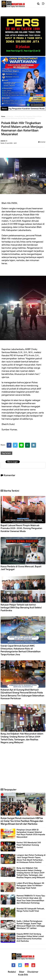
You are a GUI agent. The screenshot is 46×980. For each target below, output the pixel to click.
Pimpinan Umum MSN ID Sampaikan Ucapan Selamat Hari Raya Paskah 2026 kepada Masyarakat (31, 833)
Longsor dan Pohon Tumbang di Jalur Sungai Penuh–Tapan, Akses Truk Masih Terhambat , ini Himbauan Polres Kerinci (31, 859)
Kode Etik (23, 975)
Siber (22, 972)
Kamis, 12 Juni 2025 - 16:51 (9, 143)
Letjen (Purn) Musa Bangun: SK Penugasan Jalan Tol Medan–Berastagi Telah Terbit (30, 886)
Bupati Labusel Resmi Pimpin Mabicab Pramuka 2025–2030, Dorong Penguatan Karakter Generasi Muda (21, 528)
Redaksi (12, 972)
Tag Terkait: (6, 453)
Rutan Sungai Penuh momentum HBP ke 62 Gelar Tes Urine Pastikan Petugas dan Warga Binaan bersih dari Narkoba (22, 821)
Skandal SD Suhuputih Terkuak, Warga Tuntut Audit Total (31, 910)
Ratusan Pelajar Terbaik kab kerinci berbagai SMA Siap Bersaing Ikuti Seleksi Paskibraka (21, 608)
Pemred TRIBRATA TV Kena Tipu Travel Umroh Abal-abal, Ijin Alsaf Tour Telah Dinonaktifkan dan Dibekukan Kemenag (31, 899)
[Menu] (44, 4)
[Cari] (38, 4)
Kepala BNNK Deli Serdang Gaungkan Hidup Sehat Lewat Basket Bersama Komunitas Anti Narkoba (30, 938)
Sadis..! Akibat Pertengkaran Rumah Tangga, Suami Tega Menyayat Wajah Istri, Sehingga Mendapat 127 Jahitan (31, 925)
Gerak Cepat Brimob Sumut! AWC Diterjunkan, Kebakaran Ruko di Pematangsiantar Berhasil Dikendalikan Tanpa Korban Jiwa (21, 650)
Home (3, 116)
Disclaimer (33, 972)
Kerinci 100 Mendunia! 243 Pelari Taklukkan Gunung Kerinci (29, 845)
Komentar (42, 142)
